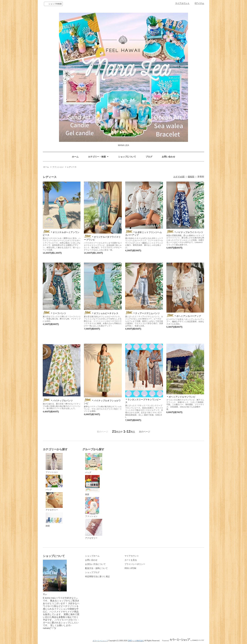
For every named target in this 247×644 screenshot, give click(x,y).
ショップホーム (92, 556)
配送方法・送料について (96, 568)
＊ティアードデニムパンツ (142, 313)
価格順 (191, 177)
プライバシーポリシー (135, 564)
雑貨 (54, 520)
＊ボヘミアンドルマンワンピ (181, 397)
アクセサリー (54, 502)
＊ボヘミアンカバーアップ (184, 316)
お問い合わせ (168, 157)
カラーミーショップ (100, 641)
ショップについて (127, 157)
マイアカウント (182, 3)
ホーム (75, 157)
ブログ (149, 157)
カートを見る (131, 560)
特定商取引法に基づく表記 (97, 577)
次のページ (145, 432)
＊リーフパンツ (54, 313)
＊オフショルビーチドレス (101, 313)
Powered (183, 641)
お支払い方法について (95, 564)
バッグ (54, 483)
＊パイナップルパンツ (58, 401)
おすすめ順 (179, 177)
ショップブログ (92, 572)
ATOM (133, 568)
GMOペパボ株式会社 (136, 641)
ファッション (58, 167)
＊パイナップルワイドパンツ (185, 232)
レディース (72, 167)
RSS (127, 568)
